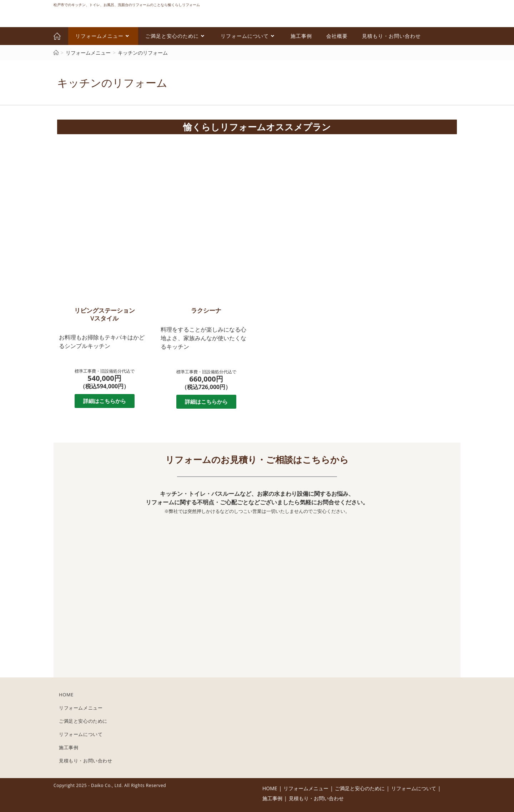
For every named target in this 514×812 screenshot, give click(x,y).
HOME (66, 695)
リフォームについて (81, 734)
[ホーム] (56, 53)
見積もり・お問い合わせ (86, 761)
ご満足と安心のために (83, 721)
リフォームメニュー (81, 708)
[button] (105, 401)
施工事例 (69, 747)
